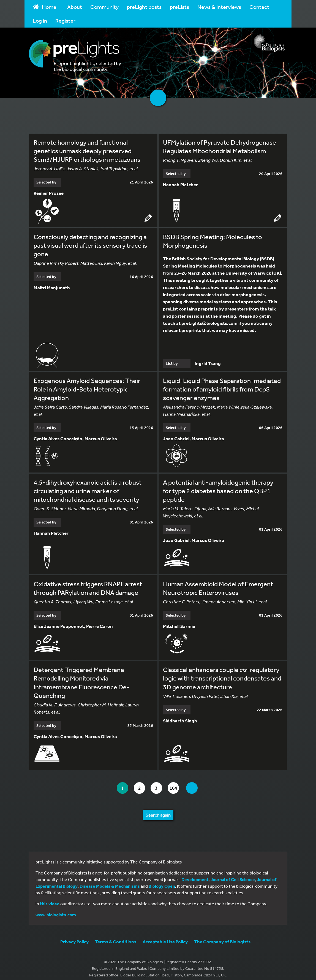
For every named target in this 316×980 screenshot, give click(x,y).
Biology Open (162, 881)
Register (65, 21)
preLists (179, 7)
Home (45, 7)
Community (104, 7)
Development (195, 874)
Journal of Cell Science (233, 874)
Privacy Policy (74, 937)
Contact (259, 7)
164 (177, 783)
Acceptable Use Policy (165, 937)
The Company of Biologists (222, 937)
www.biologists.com (56, 910)
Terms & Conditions (116, 937)
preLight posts (144, 7)
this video (50, 899)
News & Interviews (219, 7)
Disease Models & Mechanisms (110, 881)
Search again (158, 810)
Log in (40, 21)
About (75, 7)
